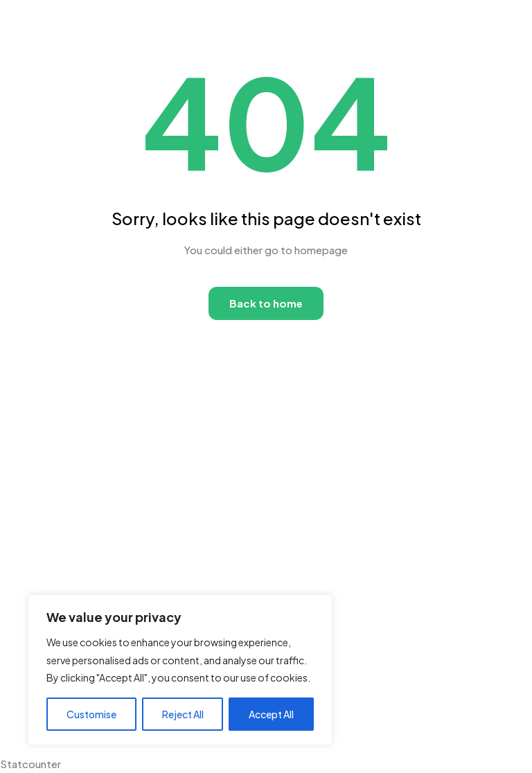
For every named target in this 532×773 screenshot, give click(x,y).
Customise (91, 714)
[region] (180, 670)
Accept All (271, 714)
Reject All (183, 714)
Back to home (266, 303)
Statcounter (30, 764)
